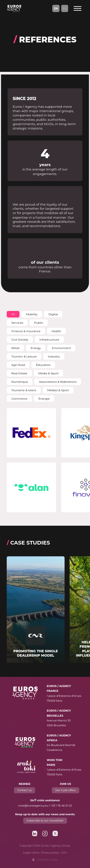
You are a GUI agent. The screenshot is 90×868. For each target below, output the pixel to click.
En (56, 8)
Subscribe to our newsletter (45, 821)
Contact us (24, 790)
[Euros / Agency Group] (14, 8)
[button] (13, 314)
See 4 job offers (65, 790)
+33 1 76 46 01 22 (61, 806)
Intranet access (47, 860)
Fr (65, 8)
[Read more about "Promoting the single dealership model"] (36, 610)
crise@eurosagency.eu (33, 806)
